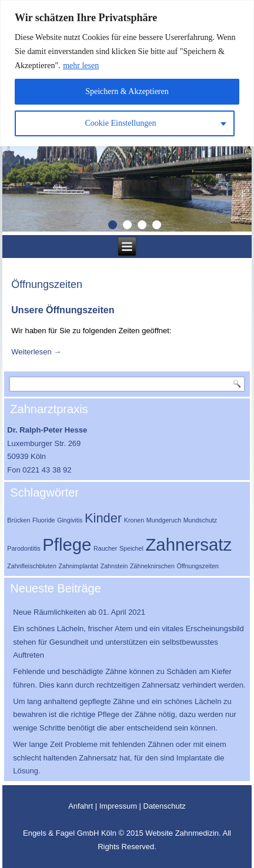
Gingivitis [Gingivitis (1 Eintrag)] (70, 520)
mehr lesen (81, 66)
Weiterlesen (36, 352)
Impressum (118, 806)
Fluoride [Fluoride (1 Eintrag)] (44, 520)
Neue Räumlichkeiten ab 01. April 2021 (79, 612)
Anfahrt (81, 806)
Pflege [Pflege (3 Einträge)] (67, 544)
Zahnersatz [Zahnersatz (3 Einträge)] (188, 544)
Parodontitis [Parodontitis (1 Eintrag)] (24, 548)
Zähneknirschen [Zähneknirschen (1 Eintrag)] (152, 566)
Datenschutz (165, 806)
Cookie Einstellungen (121, 123)
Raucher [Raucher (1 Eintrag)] (105, 548)
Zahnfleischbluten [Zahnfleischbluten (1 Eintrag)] (32, 566)
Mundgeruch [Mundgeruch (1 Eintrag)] (164, 520)
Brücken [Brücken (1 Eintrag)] (19, 520)
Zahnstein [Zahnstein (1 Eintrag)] (114, 566)
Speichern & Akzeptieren (127, 91)
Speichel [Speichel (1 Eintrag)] (131, 548)
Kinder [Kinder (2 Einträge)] (103, 518)
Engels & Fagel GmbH (62, 833)
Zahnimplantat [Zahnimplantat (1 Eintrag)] (78, 566)
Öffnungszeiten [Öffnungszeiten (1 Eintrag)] (198, 566)
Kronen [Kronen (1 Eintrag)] (134, 520)
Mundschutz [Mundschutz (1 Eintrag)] (200, 520)
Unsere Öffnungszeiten (63, 310)
